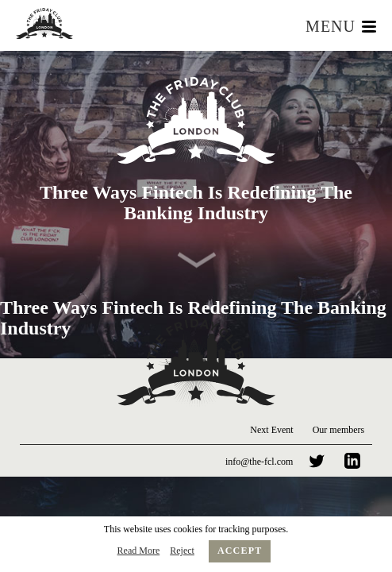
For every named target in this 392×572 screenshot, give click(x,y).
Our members (339, 430)
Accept (240, 551)
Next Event (271, 430)
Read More (139, 551)
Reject (182, 551)
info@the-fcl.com (259, 462)
